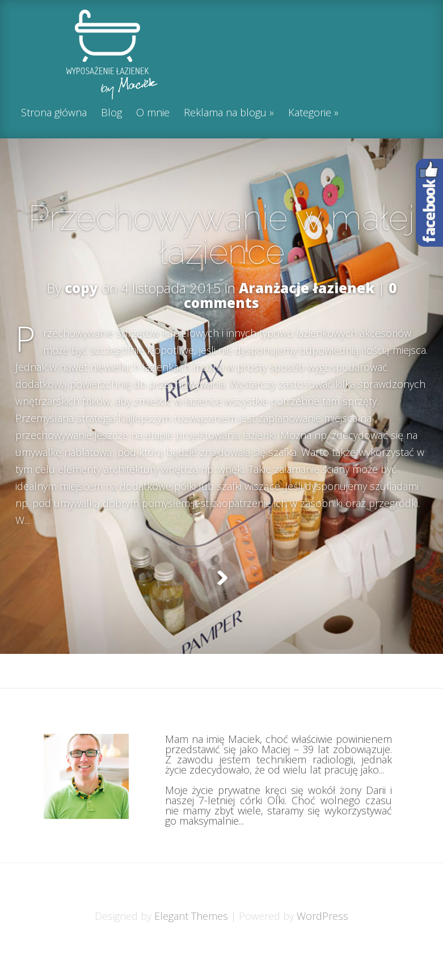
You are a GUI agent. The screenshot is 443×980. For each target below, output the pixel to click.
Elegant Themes (191, 944)
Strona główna (54, 113)
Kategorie (310, 113)
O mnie (153, 113)
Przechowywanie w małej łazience (221, 235)
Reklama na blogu (225, 113)
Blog (111, 113)
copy (81, 288)
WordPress (322, 944)
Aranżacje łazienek (307, 288)
